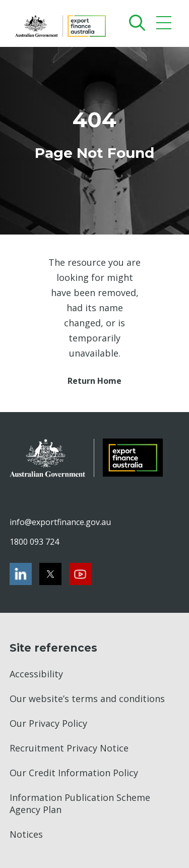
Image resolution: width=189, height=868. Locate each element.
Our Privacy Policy (48, 723)
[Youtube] (80, 574)
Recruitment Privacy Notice (69, 748)
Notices (26, 834)
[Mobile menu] (165, 25)
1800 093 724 (34, 542)
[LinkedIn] (21, 574)
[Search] (135, 22)
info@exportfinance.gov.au (60, 522)
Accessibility (36, 674)
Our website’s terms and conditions (87, 699)
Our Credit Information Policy (74, 773)
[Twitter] (50, 574)
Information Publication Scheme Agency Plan (80, 803)
